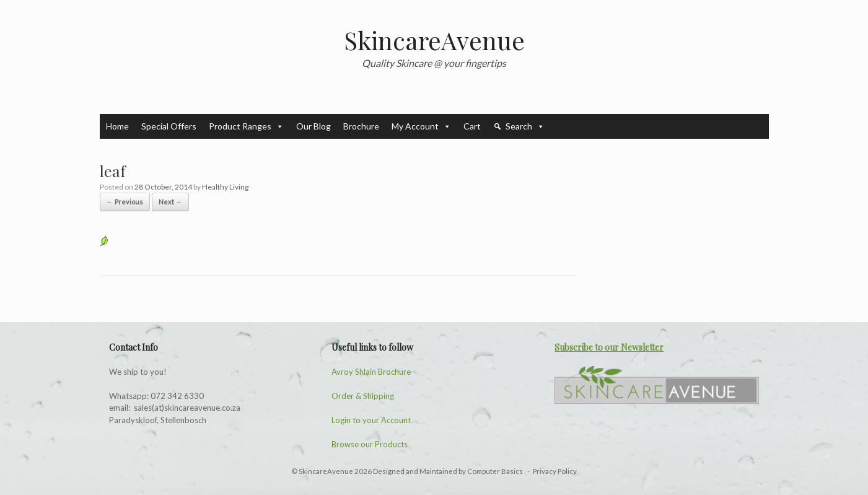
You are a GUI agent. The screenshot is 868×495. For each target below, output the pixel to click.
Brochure (361, 126)
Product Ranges (246, 126)
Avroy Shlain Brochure (371, 372)
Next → (170, 202)
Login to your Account (371, 420)
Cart (472, 126)
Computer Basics (496, 471)
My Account (421, 126)
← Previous (125, 202)
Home (117, 126)
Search (525, 126)
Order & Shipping (363, 396)
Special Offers (169, 126)
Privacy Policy (555, 471)
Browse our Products (370, 444)
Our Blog (313, 126)
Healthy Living (225, 187)
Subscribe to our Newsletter (609, 347)
